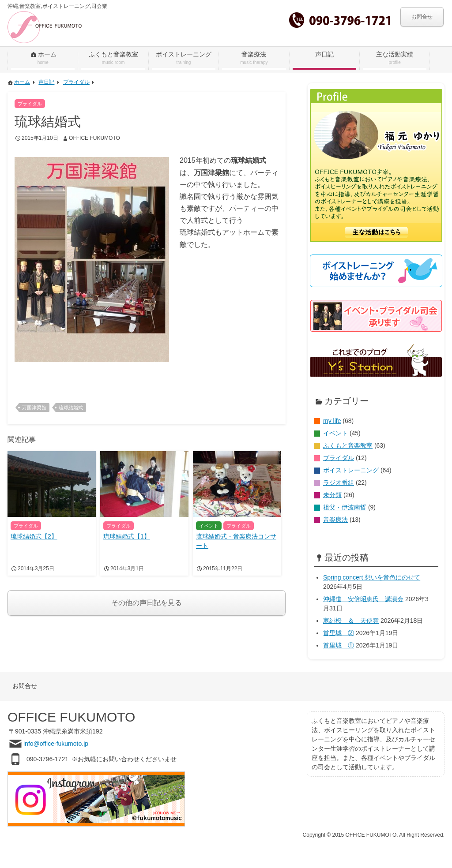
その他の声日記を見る (147, 603)
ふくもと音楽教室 (348, 445)
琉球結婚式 (71, 408)
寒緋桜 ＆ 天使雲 (351, 621)
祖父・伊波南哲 (345, 507)
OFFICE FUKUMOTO (94, 138)
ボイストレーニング (351, 470)
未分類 (332, 495)
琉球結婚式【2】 (34, 536)
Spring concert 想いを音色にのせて (372, 577)
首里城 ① (339, 645)
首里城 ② (339, 633)
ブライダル (339, 458)
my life (332, 421)
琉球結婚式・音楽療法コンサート (236, 541)
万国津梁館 (34, 408)
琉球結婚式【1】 (127, 536)
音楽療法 (335, 520)
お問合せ (422, 17)
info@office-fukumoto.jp (56, 743)
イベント (335, 433)
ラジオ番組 (339, 483)
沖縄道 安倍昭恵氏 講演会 (363, 599)
